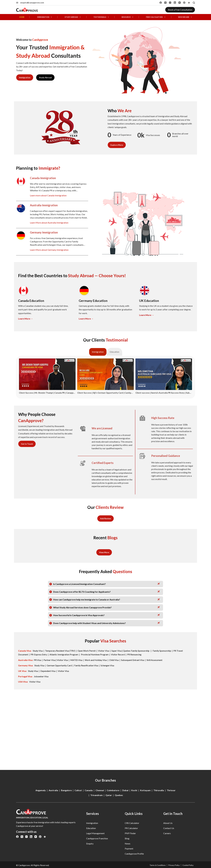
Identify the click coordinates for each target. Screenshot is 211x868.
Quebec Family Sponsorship (137, 650)
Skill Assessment (154, 659)
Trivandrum (96, 795)
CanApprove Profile (134, 854)
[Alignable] (189, 3)
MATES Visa (76, 659)
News (128, 844)
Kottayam (145, 790)
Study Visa (38, 650)
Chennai (100, 790)
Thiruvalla (159, 790)
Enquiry (90, 844)
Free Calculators (156, 17)
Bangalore (66, 790)
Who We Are (185, 17)
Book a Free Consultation (180, 10)
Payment (129, 849)
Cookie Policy (187, 865)
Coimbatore (113, 790)
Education (91, 828)
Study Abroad (73, 17)
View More (104, 552)
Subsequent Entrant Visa (133, 659)
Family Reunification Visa (86, 665)
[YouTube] (180, 3)
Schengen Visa (107, 665)
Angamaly (41, 790)
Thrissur (171, 790)
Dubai (125, 790)
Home (22, 17)
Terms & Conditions (153, 865)
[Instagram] (170, 3)
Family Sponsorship (162, 650)
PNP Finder (130, 833)
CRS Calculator (132, 823)
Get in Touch (27, 444)
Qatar (109, 795)
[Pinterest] (184, 3)
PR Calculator (131, 828)
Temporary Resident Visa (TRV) (60, 650)
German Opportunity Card (59, 665)
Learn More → (26, 318)
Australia (53, 790)
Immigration (45, 17)
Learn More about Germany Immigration (49, 250)
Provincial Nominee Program (95, 654)
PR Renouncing (134, 654)
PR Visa (38, 659)
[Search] (194, 3)
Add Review (105, 518)
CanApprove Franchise (97, 838)
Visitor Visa (104, 650)
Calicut (78, 790)
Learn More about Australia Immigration (49, 223)
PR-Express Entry (39, 654)
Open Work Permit (87, 650)
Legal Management (95, 833)
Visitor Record (118, 654)
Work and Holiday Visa (96, 659)
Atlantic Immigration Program (64, 654)
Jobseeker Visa (41, 675)
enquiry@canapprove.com (32, 3)
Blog (127, 838)
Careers (167, 833)
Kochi (134, 790)
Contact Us (169, 828)
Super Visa (116, 650)
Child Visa (114, 659)
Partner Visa (49, 659)
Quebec (119, 795)
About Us (168, 823)
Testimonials (102, 17)
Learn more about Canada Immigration (48, 195)
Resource (128, 17)
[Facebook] (161, 3)
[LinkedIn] (175, 3)
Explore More (117, 145)
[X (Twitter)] (165, 3)
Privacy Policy (171, 865)
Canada (89, 790)
